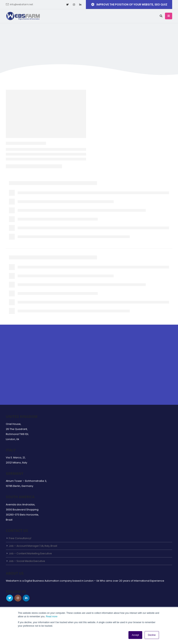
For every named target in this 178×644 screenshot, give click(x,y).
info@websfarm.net (19, 4)
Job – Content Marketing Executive (30, 554)
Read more (52, 617)
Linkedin (27, 599)
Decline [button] (152, 635)
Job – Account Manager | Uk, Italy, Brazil (33, 546)
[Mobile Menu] (169, 16)
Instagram (19, 599)
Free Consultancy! (20, 538)
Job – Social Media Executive (27, 561)
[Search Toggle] (161, 16)
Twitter (10, 599)
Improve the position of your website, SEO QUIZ (129, 4)
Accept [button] (135, 635)
